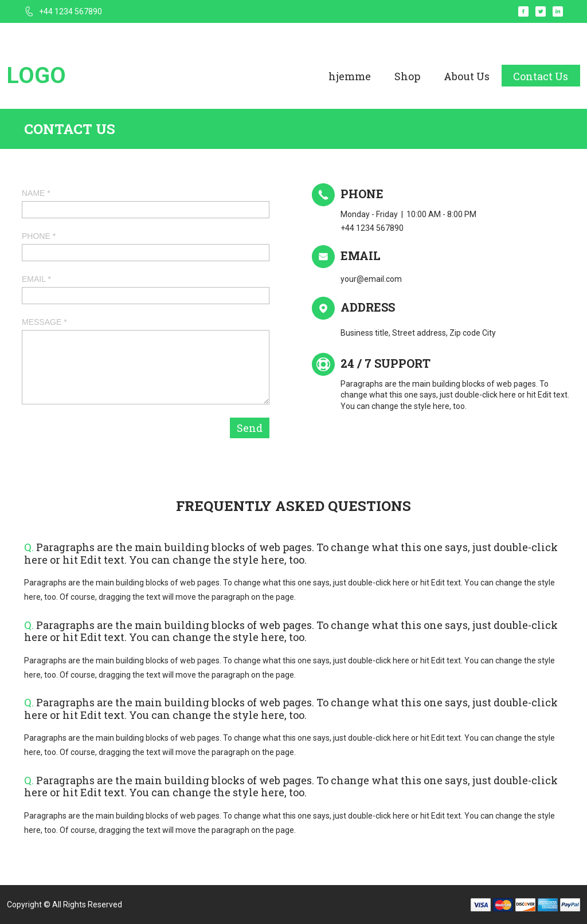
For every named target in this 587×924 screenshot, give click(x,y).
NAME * (36, 193)
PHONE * (39, 236)
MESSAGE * (44, 322)
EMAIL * (36, 279)
